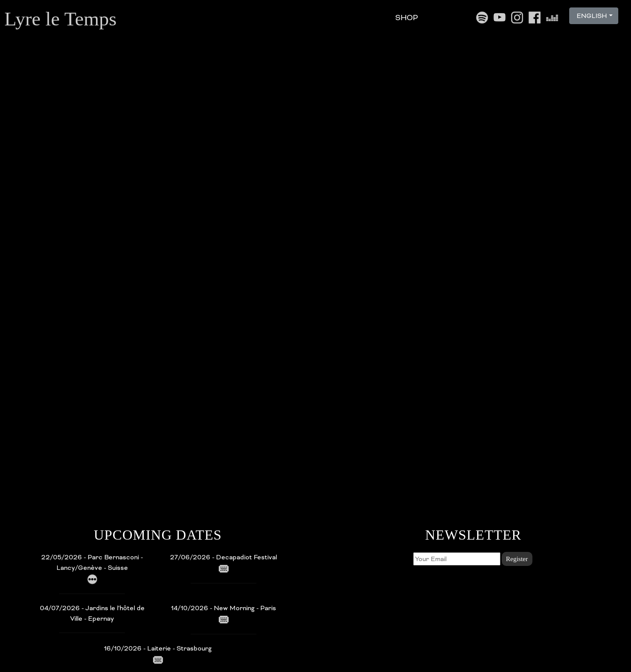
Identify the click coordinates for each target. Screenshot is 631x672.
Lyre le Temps (60, 19)
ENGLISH (591, 16)
